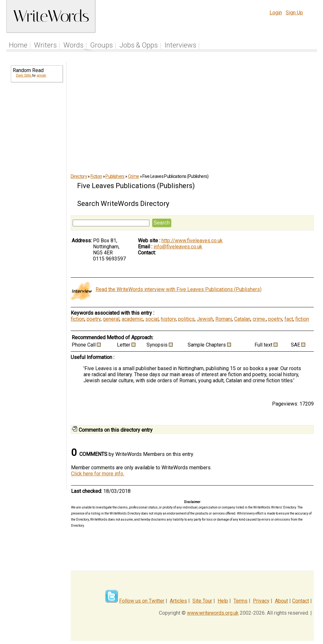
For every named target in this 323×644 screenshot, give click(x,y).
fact (289, 319)
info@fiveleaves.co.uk (178, 247)
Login (276, 13)
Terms (240, 601)
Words (73, 45)
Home (18, 45)
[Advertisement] (36, 190)
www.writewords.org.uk (213, 613)
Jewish (205, 319)
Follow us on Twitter (142, 601)
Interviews (180, 45)
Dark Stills (24, 75)
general (111, 319)
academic (132, 319)
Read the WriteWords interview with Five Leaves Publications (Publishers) (179, 289)
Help (223, 601)
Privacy (261, 601)
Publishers (115, 176)
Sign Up (294, 13)
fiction (78, 319)
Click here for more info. (98, 474)
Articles (178, 601)
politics (186, 319)
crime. (259, 319)
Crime (134, 176)
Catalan (242, 319)
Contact (301, 601)
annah (41, 75)
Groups (101, 45)
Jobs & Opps (139, 45)
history (168, 319)
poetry (94, 319)
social (152, 319)
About (281, 601)
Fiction (96, 176)
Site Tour (202, 601)
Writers (45, 45)
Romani (224, 319)
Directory (79, 176)
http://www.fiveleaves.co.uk (192, 241)
